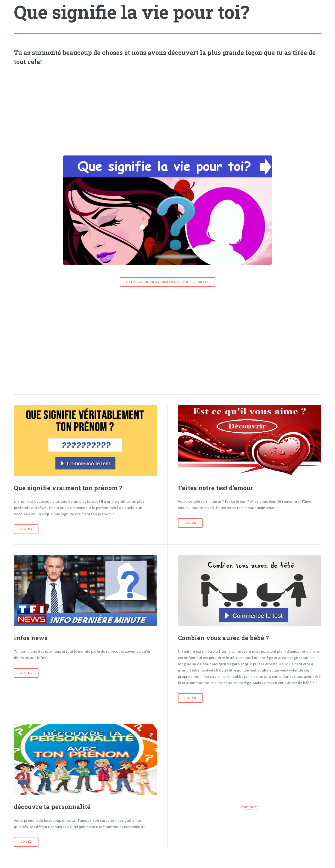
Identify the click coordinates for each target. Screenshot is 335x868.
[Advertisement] (168, 109)
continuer (249, 807)
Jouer (26, 529)
